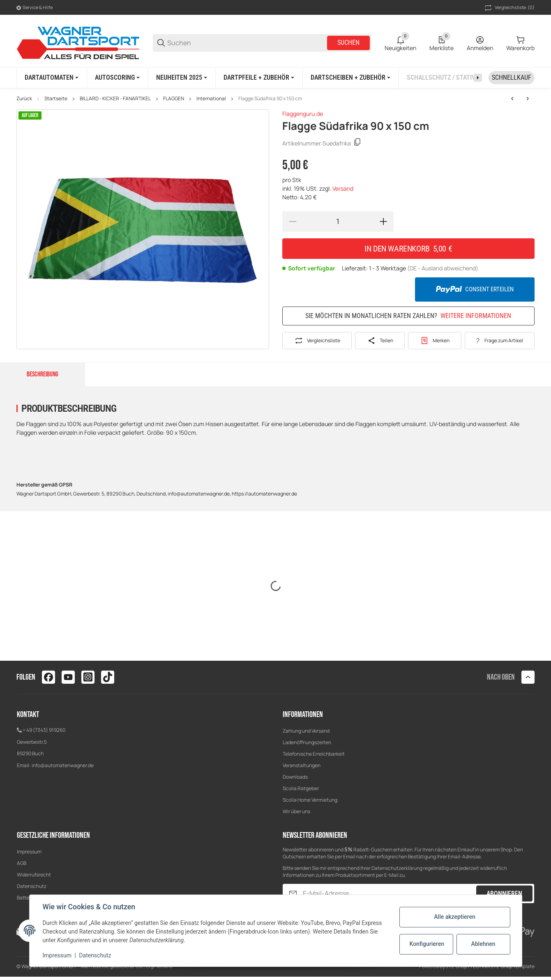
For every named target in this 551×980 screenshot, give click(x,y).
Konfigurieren (427, 944)
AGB (22, 863)
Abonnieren (504, 894)
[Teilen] (380, 341)
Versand (343, 188)
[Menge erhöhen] (383, 221)
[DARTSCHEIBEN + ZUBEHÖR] (350, 78)
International (211, 99)
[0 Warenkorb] (520, 43)
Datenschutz (32, 886)
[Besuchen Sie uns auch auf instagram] (88, 677)
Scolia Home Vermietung (310, 800)
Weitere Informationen (476, 316)
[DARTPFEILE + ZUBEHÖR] (259, 78)
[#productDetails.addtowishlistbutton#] (435, 341)
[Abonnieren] (293, 894)
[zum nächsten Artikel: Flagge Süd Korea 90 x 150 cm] (512, 99)
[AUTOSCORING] (117, 78)
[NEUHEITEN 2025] (182, 78)
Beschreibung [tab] (43, 374)
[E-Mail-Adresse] (389, 894)
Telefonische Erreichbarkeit (314, 754)
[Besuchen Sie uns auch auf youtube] (68, 677)
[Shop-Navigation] (35, 8)
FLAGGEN (174, 99)
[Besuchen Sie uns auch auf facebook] (48, 677)
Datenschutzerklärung (397, 868)
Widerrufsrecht (34, 875)
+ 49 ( (29, 730)
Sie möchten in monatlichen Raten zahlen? (408, 316)
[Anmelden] (480, 43)
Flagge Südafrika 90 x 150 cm (270, 99)
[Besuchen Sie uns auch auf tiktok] (108, 677)
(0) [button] (509, 8)
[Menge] (338, 221)
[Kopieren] (357, 143)
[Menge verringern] (293, 221)
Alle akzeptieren (454, 917)
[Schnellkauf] (512, 78)
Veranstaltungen (302, 765)
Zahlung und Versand (306, 731)
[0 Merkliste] (441, 43)
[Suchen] (247, 43)
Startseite (56, 99)
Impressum (29, 852)
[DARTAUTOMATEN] (52, 78)
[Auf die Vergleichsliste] (317, 341)
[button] (528, 677)
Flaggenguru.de (303, 114)
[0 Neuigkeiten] (400, 43)
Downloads (295, 777)
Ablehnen (483, 944)
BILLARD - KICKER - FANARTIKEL (115, 99)
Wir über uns (296, 811)
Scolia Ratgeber (301, 788)
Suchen (348, 43)
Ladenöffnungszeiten (307, 742)
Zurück (24, 99)
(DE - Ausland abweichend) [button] (443, 268)
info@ (38, 765)
